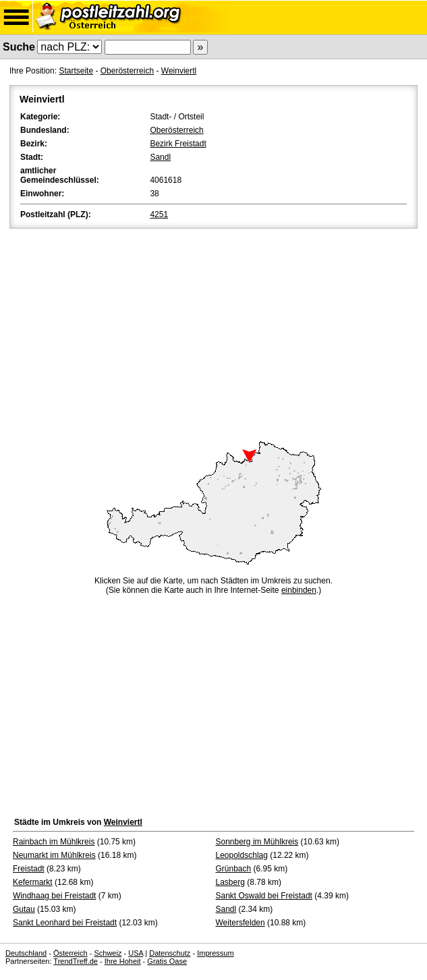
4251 (159, 214)
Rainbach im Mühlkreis (54, 842)
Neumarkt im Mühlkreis (54, 855)
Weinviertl (179, 71)
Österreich (70, 953)
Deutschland (26, 953)
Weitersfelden (240, 923)
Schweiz (108, 953)
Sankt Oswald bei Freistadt (264, 896)
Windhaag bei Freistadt (54, 896)
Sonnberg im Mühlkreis (257, 842)
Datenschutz (170, 953)
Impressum (215, 953)
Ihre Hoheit (123, 961)
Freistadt (29, 869)
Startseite (76, 71)
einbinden (299, 590)
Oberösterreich (127, 71)
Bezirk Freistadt (178, 144)
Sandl (160, 157)
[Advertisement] (213, 333)
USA (136, 953)
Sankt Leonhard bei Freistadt (65, 923)
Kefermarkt (33, 882)
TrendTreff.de (76, 961)
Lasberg (230, 882)
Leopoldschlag (242, 855)
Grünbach (234, 869)
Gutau (24, 909)
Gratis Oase (167, 961)
